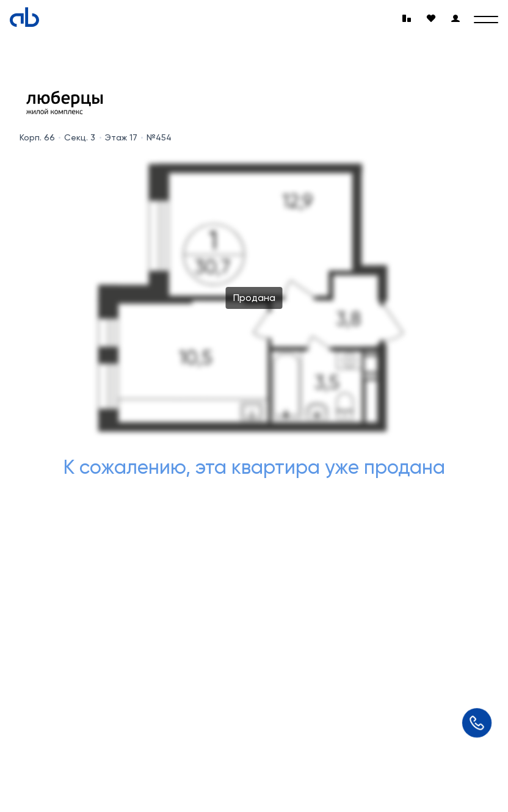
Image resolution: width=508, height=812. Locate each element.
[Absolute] (24, 17)
